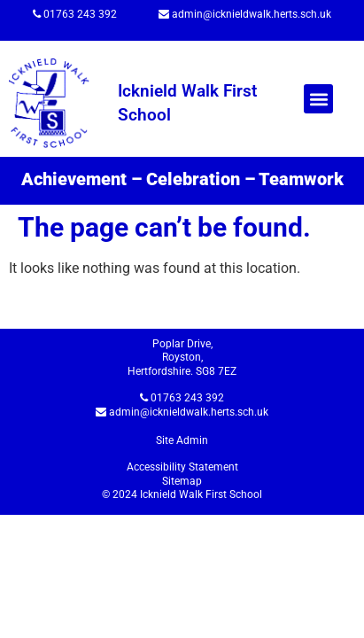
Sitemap (182, 481)
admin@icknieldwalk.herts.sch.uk (252, 14)
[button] (318, 99)
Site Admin (182, 440)
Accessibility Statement (182, 467)
